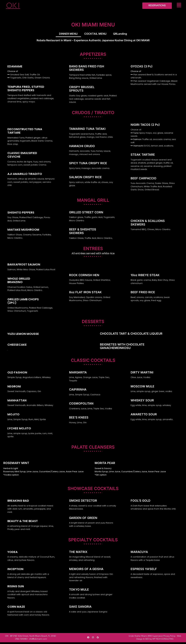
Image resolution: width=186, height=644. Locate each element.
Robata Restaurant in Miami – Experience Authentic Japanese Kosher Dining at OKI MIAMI (93, 42)
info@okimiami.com (38, 641)
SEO (147, 641)
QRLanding (120, 34)
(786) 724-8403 (21, 641)
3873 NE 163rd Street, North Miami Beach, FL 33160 (33, 638)
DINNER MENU (68, 34)
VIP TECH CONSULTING (163, 641)
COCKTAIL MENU (95, 34)
